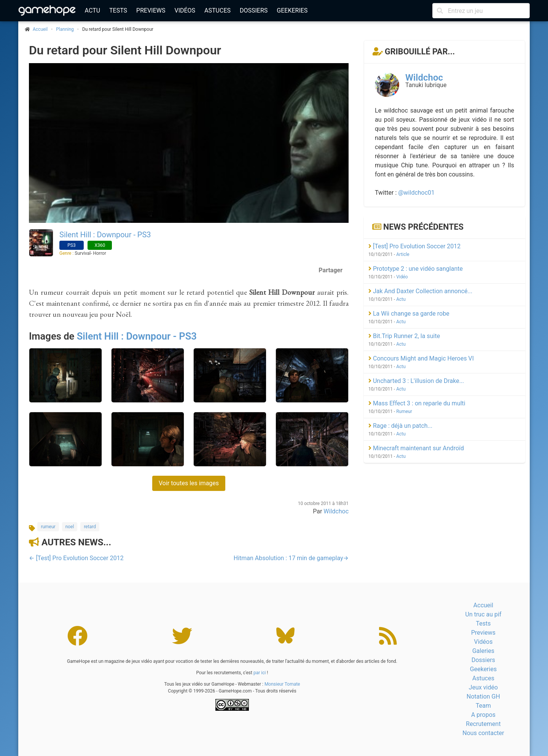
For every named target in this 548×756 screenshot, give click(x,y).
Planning (65, 29)
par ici (260, 673)
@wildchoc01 (416, 193)
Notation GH (483, 696)
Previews (151, 10)
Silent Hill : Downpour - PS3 (105, 235)
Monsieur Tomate (282, 684)
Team (483, 706)
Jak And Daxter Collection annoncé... (420, 291)
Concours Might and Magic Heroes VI (421, 358)
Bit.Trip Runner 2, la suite (404, 336)
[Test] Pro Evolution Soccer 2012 (414, 246)
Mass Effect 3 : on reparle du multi (417, 403)
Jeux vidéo (483, 687)
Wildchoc (336, 511)
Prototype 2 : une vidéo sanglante (416, 269)
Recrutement (483, 724)
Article (403, 254)
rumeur (48, 527)
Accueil (483, 605)
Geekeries (292, 10)
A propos (483, 715)
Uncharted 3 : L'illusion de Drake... (416, 381)
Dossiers (254, 10)
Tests (118, 10)
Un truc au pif (483, 614)
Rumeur (404, 411)
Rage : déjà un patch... (400, 426)
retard (90, 527)
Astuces (217, 10)
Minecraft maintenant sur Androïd (416, 448)
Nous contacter (483, 733)
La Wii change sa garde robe (409, 314)
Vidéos (185, 10)
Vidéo (402, 277)
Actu (92, 10)
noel (70, 527)
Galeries (483, 651)
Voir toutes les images (189, 483)
